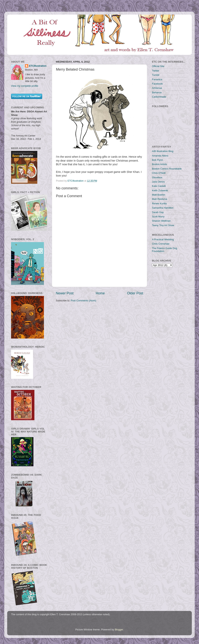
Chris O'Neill (159, 173)
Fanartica (157, 80)
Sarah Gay (158, 212)
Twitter (156, 71)
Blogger (119, 630)
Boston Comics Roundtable (167, 169)
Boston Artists (159, 164)
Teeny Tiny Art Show (163, 225)
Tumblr (156, 75)
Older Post (135, 293)
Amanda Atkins (160, 156)
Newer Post (65, 293)
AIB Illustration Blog (163, 151)
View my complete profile (25, 86)
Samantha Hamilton (163, 208)
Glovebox (157, 178)
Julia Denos (158, 182)
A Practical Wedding (163, 240)
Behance (157, 93)
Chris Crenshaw (161, 244)
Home (100, 293)
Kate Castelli (159, 186)
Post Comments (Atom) (83, 301)
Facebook (157, 84)
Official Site (158, 66)
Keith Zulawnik (160, 191)
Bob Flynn (158, 160)
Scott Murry (158, 217)
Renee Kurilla (159, 204)
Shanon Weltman (161, 221)
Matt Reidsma (160, 199)
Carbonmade (159, 97)
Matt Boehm (159, 195)
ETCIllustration (38, 66)
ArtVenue (157, 88)
